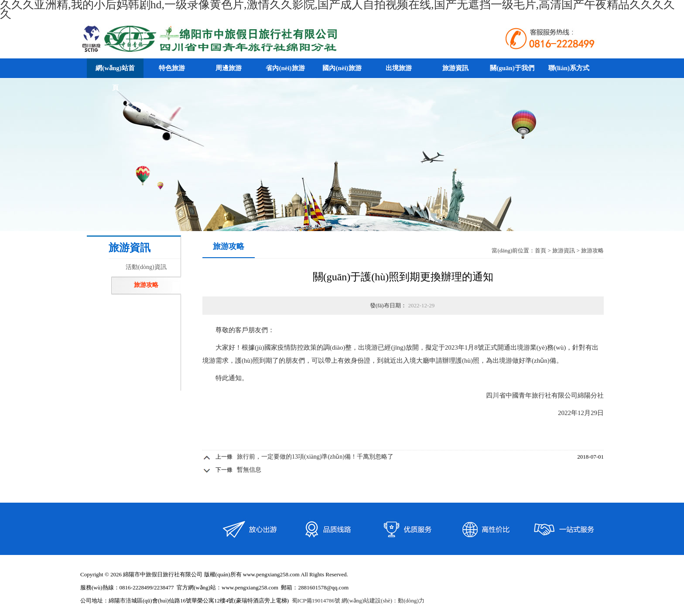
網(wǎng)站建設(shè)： (370, 601)
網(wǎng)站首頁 (115, 78)
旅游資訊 (564, 250)
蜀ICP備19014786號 (316, 601)
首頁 (540, 250)
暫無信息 (249, 470)
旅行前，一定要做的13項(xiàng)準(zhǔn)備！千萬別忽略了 (315, 457)
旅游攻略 (146, 285)
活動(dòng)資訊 (146, 267)
